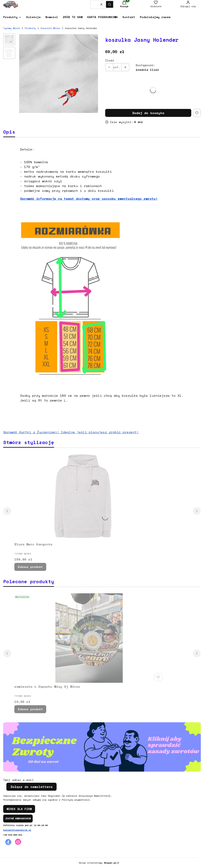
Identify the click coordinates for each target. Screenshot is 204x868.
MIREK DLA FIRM (19, 809)
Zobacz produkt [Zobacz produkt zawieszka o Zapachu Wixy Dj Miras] (30, 709)
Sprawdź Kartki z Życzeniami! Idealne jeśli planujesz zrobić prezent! (71, 432)
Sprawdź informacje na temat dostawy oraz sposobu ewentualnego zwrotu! (89, 199)
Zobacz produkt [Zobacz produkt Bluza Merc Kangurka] (30, 567)
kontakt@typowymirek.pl (17, 830)
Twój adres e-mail (18, 780)
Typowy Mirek (12, 28)
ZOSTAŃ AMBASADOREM (18, 818)
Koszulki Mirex (50, 28)
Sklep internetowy (98, 863)
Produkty (30, 28)
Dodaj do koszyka (148, 113)
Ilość (110, 60)
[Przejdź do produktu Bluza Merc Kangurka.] (89, 496)
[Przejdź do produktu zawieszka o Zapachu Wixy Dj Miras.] (89, 638)
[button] (110, 4)
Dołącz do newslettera (31, 787)
